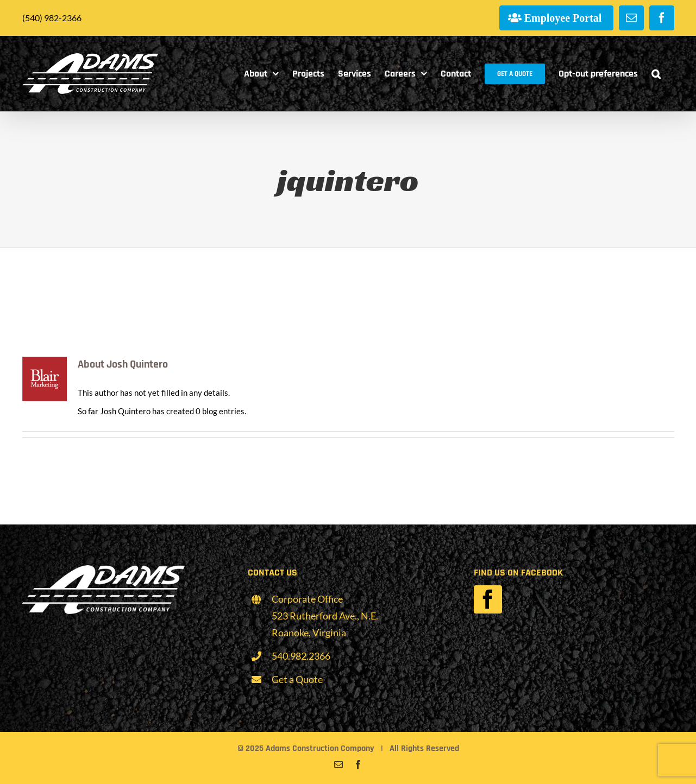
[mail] (338, 764)
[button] (656, 74)
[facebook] (488, 599)
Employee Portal (563, 18)
